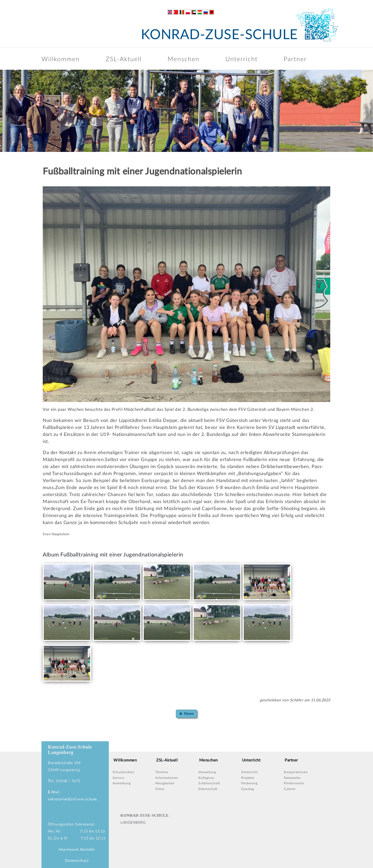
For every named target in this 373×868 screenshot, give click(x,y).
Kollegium (206, 778)
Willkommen (61, 59)
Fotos (160, 789)
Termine (162, 772)
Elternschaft (208, 789)
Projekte (248, 778)
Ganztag (248, 789)
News (186, 714)
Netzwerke (292, 778)
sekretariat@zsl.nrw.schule (72, 799)
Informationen (167, 778)
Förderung (249, 783)
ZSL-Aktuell (124, 59)
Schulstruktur (123, 772)
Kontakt (88, 850)
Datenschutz (77, 861)
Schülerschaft (209, 783)
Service (119, 778)
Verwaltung (207, 772)
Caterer (290, 789)
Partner (295, 59)
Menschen (184, 59)
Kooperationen (296, 772)
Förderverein (294, 783)
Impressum (69, 850)
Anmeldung (122, 783)
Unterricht (242, 59)
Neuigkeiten (165, 783)
